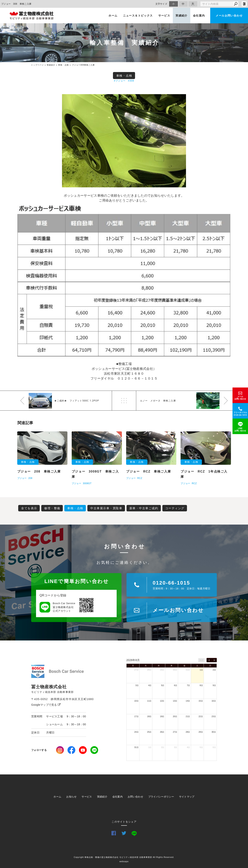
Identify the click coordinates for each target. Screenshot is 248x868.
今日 (201, 660)
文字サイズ (161, 4)
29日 (162, 670)
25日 (149, 732)
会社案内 (199, 16)
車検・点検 (124, 76)
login (244, 4)
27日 (136, 670)
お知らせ (71, 797)
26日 (162, 732)
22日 (201, 716)
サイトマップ (187, 797)
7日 (188, 685)
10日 (136, 701)
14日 (188, 701)
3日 (137, 685)
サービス (164, 16)
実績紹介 (182, 16)
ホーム (113, 16)
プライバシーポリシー (161, 797)
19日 (162, 716)
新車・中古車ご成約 (144, 508)
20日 (175, 716)
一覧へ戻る (124, 401)
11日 (149, 701)
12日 (162, 701)
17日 (136, 716)
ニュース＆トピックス (138, 16)
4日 (150, 685)
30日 (175, 670)
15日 (201, 701)
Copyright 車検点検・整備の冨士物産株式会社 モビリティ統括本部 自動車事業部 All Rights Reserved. (124, 857)
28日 (149, 670)
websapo (124, 861)
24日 (136, 732)
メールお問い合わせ (229, 16)
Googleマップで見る (46, 705)
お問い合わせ (135, 797)
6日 (176, 685)
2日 (214, 670)
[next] (214, 660)
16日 (214, 701)
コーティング (175, 508)
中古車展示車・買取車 (106, 508)
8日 (201, 685)
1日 (201, 670)
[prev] (209, 660)
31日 (188, 670)
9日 (214, 685)
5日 (163, 685)
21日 (188, 716)
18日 (149, 716)
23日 (214, 716)
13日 (175, 701)
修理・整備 (52, 508)
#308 (131, 81)
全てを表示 (29, 508)
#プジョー (120, 81)
